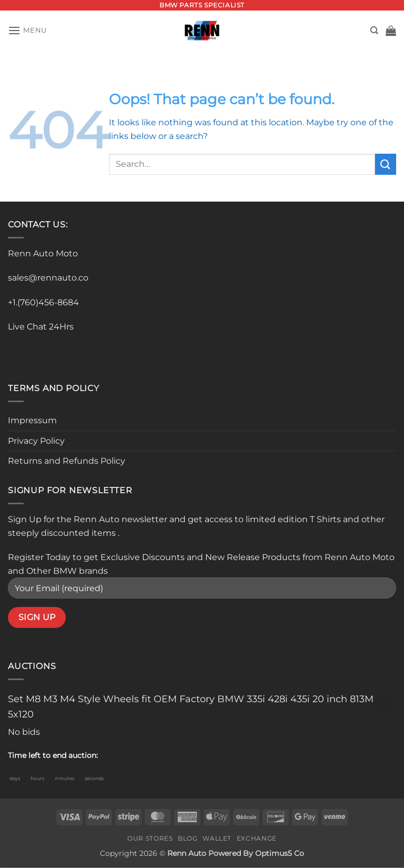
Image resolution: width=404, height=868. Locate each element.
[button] (27, 30)
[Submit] (386, 164)
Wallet (217, 838)
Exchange (257, 838)
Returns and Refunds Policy (67, 461)
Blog (188, 838)
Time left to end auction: (53, 755)
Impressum (32, 420)
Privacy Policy (36, 441)
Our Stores (150, 838)
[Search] (374, 31)
